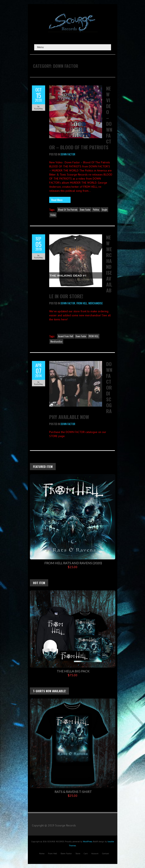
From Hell (52, 853)
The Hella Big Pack (73, 671)
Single (104, 210)
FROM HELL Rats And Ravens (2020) (73, 563)
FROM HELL (82, 303)
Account (95, 853)
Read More (57, 200)
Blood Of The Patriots (68, 210)
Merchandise (96, 303)
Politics (96, 210)
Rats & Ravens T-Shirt (73, 792)
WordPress (88, 842)
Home (42, 853)
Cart (86, 853)
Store (78, 853)
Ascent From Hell (66, 336)
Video (53, 215)
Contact (106, 853)
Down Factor (68, 154)
